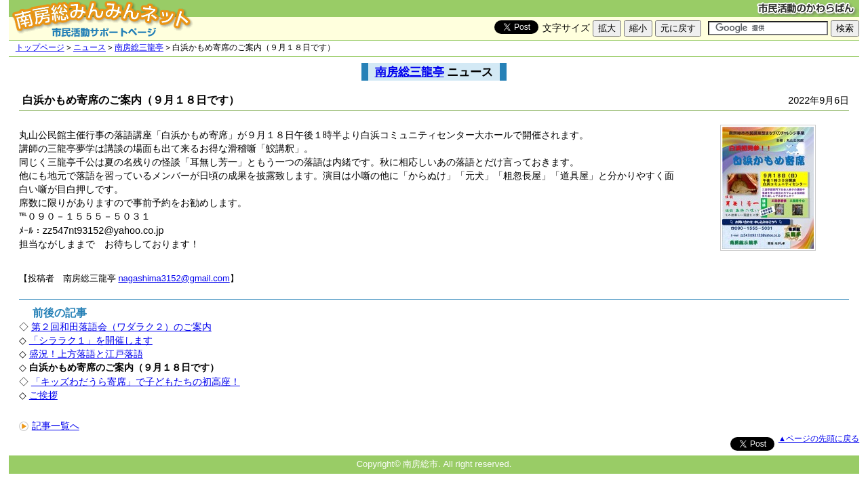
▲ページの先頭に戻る (819, 439)
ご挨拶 (43, 395)
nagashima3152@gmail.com (174, 278)
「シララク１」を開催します (91, 340)
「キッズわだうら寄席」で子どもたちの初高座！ (136, 382)
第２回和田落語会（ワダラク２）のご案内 (121, 327)
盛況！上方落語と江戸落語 (86, 354)
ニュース (90, 47)
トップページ (40, 47)
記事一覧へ (49, 426)
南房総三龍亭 (139, 47)
